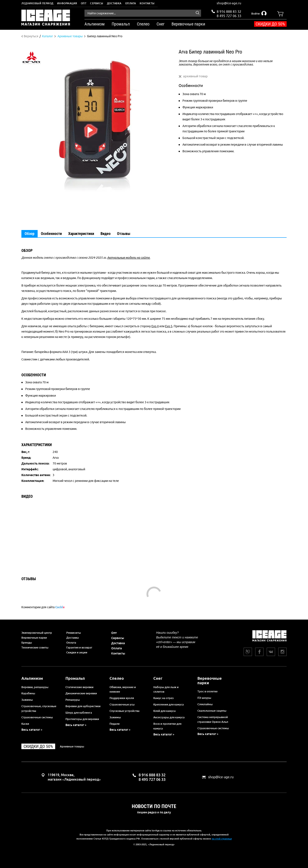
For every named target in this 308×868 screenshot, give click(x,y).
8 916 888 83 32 (229, 12)
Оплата (131, 3)
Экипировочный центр (37, 633)
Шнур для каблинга (79, 713)
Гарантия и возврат (79, 647)
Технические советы (35, 647)
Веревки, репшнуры (35, 687)
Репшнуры (73, 700)
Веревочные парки (34, 638)
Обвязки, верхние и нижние (123, 689)
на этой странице (222, 839)
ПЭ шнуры (204, 698)
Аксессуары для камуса (169, 717)
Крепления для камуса (169, 704)
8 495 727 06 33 (229, 15)
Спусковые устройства (124, 711)
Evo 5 (169, 326)
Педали (115, 724)
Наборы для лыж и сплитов (166, 689)
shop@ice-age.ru (229, 3)
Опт (84, 3)
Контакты (147, 3)
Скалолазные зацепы (212, 711)
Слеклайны (205, 704)
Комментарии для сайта (43, 607)
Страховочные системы (37, 717)
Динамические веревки (81, 693)
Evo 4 (155, 326)
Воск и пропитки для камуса (167, 726)
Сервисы (97, 3)
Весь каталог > (32, 730)
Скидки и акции (77, 652)
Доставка (114, 3)
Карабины (28, 693)
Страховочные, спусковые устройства (39, 708)
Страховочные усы (122, 704)
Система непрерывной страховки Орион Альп (213, 719)
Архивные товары (72, 746)
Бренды (27, 642)
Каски (25, 724)
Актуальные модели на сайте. (129, 258)
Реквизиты (74, 633)
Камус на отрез (164, 698)
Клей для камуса (164, 711)
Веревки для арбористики (83, 706)
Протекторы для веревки (82, 719)
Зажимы (27, 700)
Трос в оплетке (207, 691)
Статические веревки (79, 687)
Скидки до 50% (270, 24)
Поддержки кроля (122, 698)
